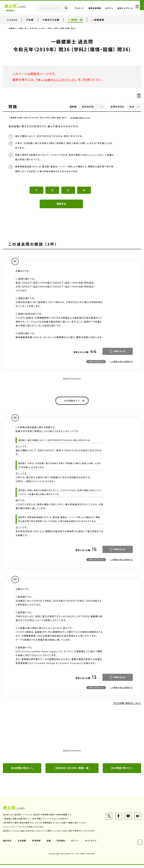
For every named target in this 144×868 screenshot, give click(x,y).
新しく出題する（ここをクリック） (59, 80)
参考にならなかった (96, 364)
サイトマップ (92, 844)
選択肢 (73, 107)
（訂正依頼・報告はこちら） (81, 118)
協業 (49, 844)
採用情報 (37, 844)
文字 (117, 107)
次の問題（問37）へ (122, 771)
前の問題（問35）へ (22, 771)
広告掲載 (22, 844)
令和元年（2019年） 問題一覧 (72, 771)
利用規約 (62, 844)
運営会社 (7, 844)
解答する (61, 206)
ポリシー (76, 844)
